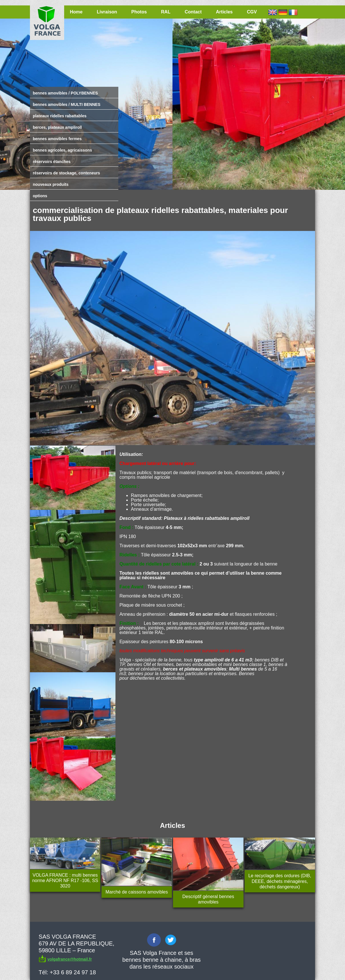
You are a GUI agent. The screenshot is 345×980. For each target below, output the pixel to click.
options (40, 196)
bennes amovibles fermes (57, 139)
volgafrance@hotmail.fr (70, 959)
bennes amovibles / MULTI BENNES (67, 104)
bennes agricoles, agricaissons (62, 150)
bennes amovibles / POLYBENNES (65, 93)
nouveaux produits (51, 184)
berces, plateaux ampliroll (57, 127)
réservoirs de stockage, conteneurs (66, 173)
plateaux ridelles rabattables (60, 116)
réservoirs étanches (52, 162)
